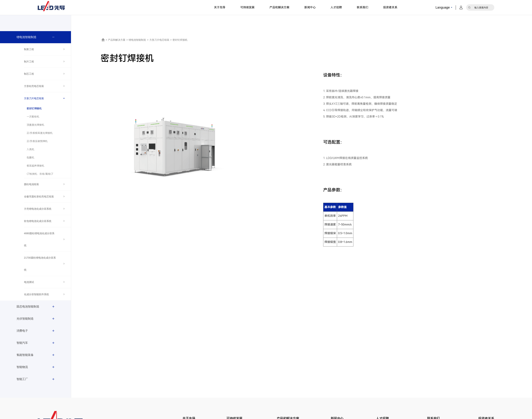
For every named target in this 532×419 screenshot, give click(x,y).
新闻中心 (310, 7)
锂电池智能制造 (27, 37)
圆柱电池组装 (31, 184)
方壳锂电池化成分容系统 (38, 209)
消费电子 (22, 331)
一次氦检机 (33, 117)
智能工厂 (22, 379)
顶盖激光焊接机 (35, 125)
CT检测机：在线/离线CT (40, 174)
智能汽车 (22, 343)
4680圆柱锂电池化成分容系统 (39, 239)
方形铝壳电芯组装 (34, 86)
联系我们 (362, 7)
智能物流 (22, 367)
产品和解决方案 (279, 7)
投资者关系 (390, 7)
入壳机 (30, 149)
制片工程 (29, 62)
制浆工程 (29, 49)
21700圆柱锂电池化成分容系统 (40, 264)
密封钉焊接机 (34, 108)
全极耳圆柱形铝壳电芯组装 (39, 197)
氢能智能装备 (25, 355)
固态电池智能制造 (28, 307)
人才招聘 (336, 7)
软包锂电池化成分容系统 (38, 221)
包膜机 (30, 158)
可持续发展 (247, 7)
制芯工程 (29, 74)
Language (443, 7)
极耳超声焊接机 (35, 166)
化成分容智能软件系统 (36, 294)
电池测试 (29, 282)
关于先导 (220, 7)
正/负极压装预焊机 (37, 141)
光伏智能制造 (25, 319)
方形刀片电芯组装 (34, 98)
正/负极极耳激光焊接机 (40, 133)
